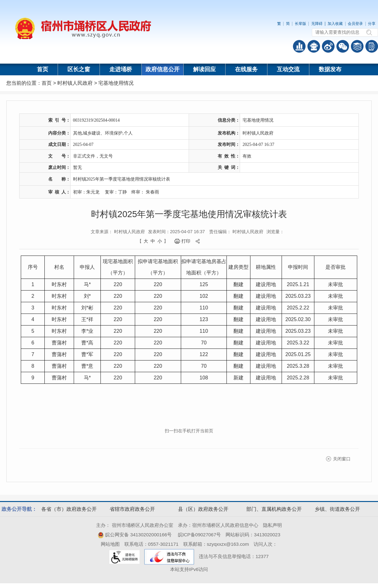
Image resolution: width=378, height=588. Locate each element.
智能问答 (314, 46)
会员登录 (355, 24)
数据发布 (330, 69)
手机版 (372, 46)
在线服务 (246, 69)
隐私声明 (272, 525)
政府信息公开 (163, 69)
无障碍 (317, 24)
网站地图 (110, 544)
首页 (43, 69)
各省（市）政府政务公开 (69, 509)
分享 (372, 24)
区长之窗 (79, 69)
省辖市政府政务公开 (132, 509)
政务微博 (328, 46)
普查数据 (299, 46)
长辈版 (301, 24)
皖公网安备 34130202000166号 (135, 535)
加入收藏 (335, 24)
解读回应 (204, 69)
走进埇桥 (121, 69)
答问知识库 (357, 46)
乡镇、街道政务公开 (337, 509)
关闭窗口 (342, 459)
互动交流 (288, 69)
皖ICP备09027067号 (200, 535)
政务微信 (343, 46)
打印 (186, 241)
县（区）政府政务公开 (203, 509)
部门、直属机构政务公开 (274, 509)
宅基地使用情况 (116, 83)
